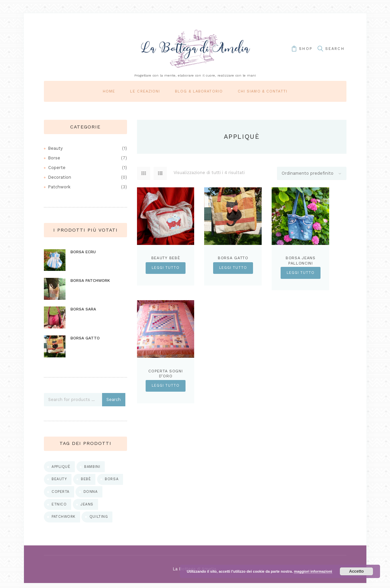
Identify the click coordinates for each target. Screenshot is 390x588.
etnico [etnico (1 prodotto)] (59, 509)
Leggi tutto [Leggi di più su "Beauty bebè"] (166, 268)
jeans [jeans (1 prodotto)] (88, 509)
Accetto (356, 571)
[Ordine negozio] (311, 174)
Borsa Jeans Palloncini (300, 261)
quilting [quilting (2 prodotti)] (100, 521)
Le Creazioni (145, 91)
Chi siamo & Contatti (262, 91)
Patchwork (60, 187)
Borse (54, 158)
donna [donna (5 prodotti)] (91, 496)
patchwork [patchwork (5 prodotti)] (64, 521)
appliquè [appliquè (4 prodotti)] (61, 470)
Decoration (60, 177)
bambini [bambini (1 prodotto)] (93, 470)
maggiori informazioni (313, 571)
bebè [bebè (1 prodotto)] (86, 483)
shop (303, 49)
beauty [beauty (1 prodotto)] (60, 483)
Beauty (56, 148)
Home (109, 91)
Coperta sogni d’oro (166, 374)
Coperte (57, 168)
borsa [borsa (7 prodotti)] (113, 483)
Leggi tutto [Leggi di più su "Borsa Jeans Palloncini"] (300, 273)
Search (114, 402)
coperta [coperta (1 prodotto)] (61, 496)
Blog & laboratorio (199, 91)
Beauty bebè (166, 258)
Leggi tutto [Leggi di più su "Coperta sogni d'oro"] (166, 386)
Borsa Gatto (233, 258)
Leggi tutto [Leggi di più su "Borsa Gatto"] (233, 268)
